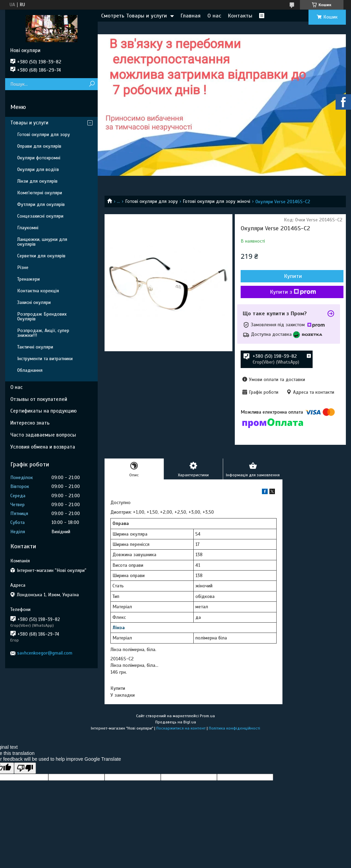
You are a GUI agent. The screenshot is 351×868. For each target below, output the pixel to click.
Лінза (119, 628)
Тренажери (28, 279)
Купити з (293, 292)
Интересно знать (30, 423)
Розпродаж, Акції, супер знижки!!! (43, 333)
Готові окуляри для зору (152, 201)
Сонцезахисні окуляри (40, 216)
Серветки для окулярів (41, 256)
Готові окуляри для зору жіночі (216, 201)
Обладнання (30, 370)
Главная (191, 16)
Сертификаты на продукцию (44, 411)
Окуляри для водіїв (38, 169)
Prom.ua (207, 716)
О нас (214, 16)
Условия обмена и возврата (43, 447)
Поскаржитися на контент (181, 728)
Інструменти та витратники (45, 359)
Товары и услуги (29, 123)
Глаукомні (28, 228)
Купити (293, 276)
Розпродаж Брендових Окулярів (42, 316)
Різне (23, 267)
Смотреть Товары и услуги (134, 16)
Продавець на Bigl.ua (176, 722)
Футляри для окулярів (41, 204)
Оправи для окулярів (39, 146)
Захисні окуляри (34, 302)
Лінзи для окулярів (37, 181)
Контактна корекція (38, 291)
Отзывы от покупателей (39, 399)
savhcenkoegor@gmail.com (45, 653)
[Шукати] (92, 84)
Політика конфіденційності (234, 728)
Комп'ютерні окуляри (40, 193)
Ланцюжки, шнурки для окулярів (42, 242)
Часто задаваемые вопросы (43, 435)
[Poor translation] (25, 768)
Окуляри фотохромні (39, 158)
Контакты (240, 16)
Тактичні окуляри (35, 347)
